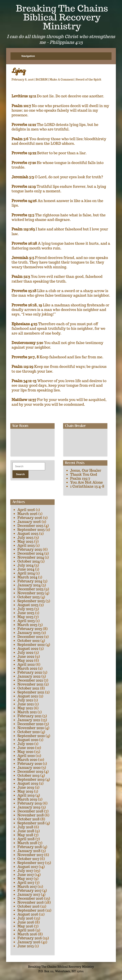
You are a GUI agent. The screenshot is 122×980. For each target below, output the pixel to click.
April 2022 (26, 664)
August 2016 (28, 914)
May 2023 (25, 617)
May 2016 (25, 926)
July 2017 (25, 871)
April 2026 (26, 510)
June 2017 (26, 875)
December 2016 (30, 898)
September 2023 (31, 601)
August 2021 (28, 696)
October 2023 (29, 597)
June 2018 (26, 831)
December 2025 (30, 526)
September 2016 (31, 910)
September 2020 (31, 736)
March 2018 (27, 843)
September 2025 (31, 530)
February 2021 (29, 716)
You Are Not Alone (87, 482)
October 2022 (28, 641)
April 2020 (26, 756)
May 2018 (25, 835)
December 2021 (30, 680)
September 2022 (31, 645)
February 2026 (30, 518)
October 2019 (28, 775)
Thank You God (84, 474)
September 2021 (31, 692)
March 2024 (27, 577)
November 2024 (31, 557)
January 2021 (29, 720)
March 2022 (27, 668)
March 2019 (27, 799)
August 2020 (28, 740)
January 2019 (29, 807)
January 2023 (29, 633)
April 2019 (26, 795)
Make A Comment (62, 80)
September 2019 (31, 779)
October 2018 (28, 819)
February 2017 (29, 890)
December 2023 (30, 589)
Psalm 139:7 (80, 478)
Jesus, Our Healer (86, 470)
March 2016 (27, 934)
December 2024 (30, 553)
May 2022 (25, 660)
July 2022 (25, 653)
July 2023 (25, 609)
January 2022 (29, 676)
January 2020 (29, 768)
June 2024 (26, 569)
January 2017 (29, 894)
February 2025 (30, 549)
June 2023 (26, 613)
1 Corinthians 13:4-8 (87, 486)
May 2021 (25, 708)
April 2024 (26, 573)
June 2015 (26, 946)
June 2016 (26, 922)
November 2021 (30, 684)
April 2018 (26, 839)
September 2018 (31, 823)
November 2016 (31, 902)
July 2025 (25, 537)
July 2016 (25, 918)
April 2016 (26, 930)
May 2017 (25, 879)
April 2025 (26, 545)
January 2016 (29, 942)
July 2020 (25, 744)
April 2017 (26, 883)
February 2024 (30, 581)
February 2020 (30, 764)
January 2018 (29, 851)
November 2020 (31, 728)
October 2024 (29, 561)
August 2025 (28, 534)
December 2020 (30, 724)
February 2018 (30, 847)
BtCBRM (42, 80)
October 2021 (28, 688)
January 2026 (29, 522)
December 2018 (30, 811)
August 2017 (28, 867)
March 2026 (27, 514)
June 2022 (26, 656)
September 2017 (31, 863)
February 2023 (30, 629)
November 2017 (30, 855)
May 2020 (25, 752)
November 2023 (31, 593)
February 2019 (30, 803)
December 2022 (30, 637)
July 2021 (25, 700)
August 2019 (28, 783)
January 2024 (29, 585)
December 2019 (30, 771)
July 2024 (25, 565)
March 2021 (27, 712)
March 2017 (27, 887)
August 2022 (28, 649)
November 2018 (31, 815)
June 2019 (26, 787)
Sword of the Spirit (89, 80)
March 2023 (27, 625)
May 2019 (25, 791)
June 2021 (26, 704)
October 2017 (28, 859)
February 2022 (30, 672)
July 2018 (25, 827)
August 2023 (28, 605)
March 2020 (27, 760)
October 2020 (29, 732)
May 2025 (25, 541)
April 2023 (26, 621)
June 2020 (26, 748)
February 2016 (30, 938)
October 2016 (28, 906)
